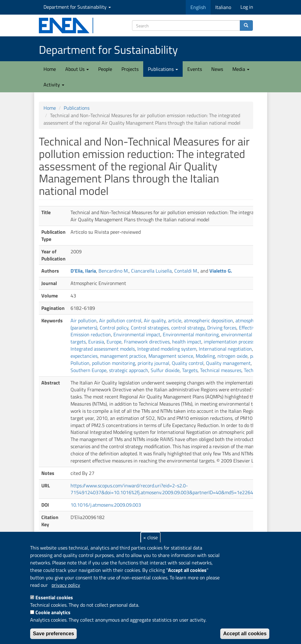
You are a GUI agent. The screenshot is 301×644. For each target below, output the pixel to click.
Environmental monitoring (191, 334)
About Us (77, 69)
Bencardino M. (114, 271)
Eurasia (96, 342)
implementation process (229, 342)
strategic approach (129, 370)
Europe (114, 342)
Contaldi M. (186, 271)
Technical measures (221, 370)
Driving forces (222, 328)
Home (50, 69)
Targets (190, 370)
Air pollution (84, 320)
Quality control (188, 363)
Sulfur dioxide (165, 370)
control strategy (188, 328)
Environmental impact (137, 334)
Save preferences (54, 634)
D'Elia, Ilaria (83, 271)
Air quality (155, 320)
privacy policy (66, 585)
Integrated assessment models (103, 349)
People (105, 69)
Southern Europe (89, 370)
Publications (163, 69)
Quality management (228, 363)
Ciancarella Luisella (151, 271)
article (175, 320)
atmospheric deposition (208, 320)
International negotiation (225, 349)
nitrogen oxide (233, 356)
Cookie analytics (53, 612)
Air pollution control (120, 320)
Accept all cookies (245, 634)
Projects (130, 69)
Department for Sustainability (77, 7)
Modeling (205, 356)
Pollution (80, 363)
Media (241, 69)
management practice (123, 356)
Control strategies (150, 328)
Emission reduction (91, 334)
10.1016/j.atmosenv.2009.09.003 (106, 505)
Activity (54, 85)
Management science (171, 356)
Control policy (114, 328)
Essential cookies (54, 597)
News (217, 69)
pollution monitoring (114, 363)
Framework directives (147, 342)
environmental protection (248, 334)
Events (195, 69)
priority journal (153, 363)
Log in (247, 7)
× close (150, 537)
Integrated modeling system (167, 349)
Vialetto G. (221, 271)
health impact (187, 342)
